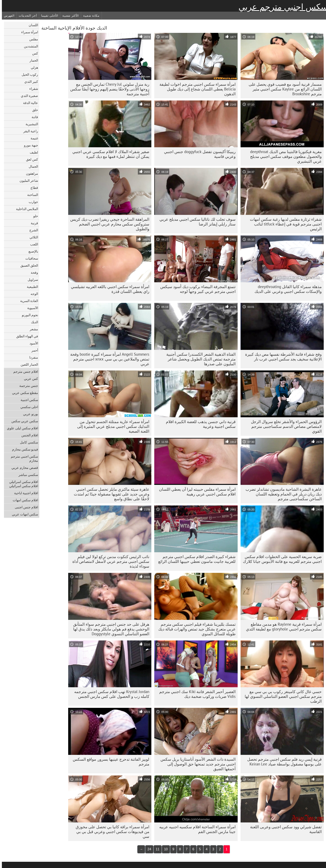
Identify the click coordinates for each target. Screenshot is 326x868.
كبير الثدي (29, 82)
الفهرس (7, 16)
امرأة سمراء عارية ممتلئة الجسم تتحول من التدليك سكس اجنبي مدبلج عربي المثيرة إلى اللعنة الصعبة (111, 426)
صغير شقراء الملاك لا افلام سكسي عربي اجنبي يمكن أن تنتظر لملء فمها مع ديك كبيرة (109, 154)
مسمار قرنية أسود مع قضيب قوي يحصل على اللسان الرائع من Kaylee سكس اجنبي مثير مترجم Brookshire (283, 89)
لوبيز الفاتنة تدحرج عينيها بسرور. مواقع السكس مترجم (109, 762)
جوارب (31, 202)
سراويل (31, 280)
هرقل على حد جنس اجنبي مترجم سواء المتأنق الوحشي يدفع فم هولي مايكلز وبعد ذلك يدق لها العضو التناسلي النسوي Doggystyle (109, 629)
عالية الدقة (29, 103)
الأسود (32, 343)
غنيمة (32, 138)
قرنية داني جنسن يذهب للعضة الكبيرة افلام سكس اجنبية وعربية (199, 424)
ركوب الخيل (28, 74)
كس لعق (30, 159)
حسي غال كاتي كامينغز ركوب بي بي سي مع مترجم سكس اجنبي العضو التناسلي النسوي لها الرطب (281, 696)
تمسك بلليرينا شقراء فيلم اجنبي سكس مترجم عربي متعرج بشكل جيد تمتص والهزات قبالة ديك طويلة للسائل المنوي (195, 629)
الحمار (32, 60)
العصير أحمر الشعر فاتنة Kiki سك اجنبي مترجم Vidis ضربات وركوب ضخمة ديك (196, 694)
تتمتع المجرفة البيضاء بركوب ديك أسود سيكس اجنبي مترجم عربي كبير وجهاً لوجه (196, 289)
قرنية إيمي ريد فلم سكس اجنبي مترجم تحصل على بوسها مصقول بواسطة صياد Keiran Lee (283, 762)
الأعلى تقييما (48, 16)
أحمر (33, 350)
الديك (33, 322)
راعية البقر (29, 131)
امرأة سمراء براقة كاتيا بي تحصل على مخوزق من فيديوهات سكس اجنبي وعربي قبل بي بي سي (111, 832)
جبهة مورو (29, 145)
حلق (33, 110)
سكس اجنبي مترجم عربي (281, 7)
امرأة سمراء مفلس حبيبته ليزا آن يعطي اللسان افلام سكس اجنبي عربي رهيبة (195, 492)
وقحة (33, 272)
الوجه (32, 294)
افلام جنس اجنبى (25, 507)
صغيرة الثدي (28, 96)
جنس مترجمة (27, 386)
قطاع (32, 188)
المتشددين (29, 46)
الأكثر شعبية (69, 16)
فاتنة (33, 117)
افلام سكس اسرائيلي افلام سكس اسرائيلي (22, 484)
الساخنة (31, 195)
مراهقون (30, 173)
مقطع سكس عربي (23, 393)
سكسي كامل (27, 442)
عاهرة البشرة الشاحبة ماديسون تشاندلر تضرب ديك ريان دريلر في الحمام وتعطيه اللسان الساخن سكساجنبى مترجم (282, 494)
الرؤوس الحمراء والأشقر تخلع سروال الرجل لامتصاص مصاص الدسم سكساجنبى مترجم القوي (284, 426)
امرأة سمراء (28, 32)
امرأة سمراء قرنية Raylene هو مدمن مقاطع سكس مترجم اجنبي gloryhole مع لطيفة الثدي (282, 627)
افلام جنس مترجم (24, 371)
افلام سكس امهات (23, 500)
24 (147, 849)
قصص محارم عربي (23, 468)
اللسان (31, 25)
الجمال (31, 166)
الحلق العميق (27, 265)
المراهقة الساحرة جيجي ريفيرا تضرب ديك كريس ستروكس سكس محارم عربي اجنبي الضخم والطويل (108, 224)
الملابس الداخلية (25, 209)
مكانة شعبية (90, 16)
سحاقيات (30, 258)
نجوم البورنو (28, 315)
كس (33, 53)
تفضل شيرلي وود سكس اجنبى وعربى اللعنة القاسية (284, 829)
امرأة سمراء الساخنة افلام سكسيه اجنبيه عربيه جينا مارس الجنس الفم (196, 829)
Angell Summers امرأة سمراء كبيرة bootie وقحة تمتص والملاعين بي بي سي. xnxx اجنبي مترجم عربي (108, 359)
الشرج (32, 230)
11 (156, 849)
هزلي (33, 67)
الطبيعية (31, 287)
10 (164, 849)
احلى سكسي (27, 407)
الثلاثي (32, 237)
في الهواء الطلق (25, 336)
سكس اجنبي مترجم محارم (23, 458)
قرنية (33, 223)
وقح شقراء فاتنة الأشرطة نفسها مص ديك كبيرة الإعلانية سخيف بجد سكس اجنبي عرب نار (282, 357)
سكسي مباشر (26, 475)
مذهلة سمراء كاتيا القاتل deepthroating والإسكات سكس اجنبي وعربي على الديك (286, 289)
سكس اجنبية (27, 400)
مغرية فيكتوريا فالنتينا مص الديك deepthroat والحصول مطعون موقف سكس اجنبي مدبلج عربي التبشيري (284, 156)
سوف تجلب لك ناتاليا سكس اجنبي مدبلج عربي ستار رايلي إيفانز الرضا (196, 222)
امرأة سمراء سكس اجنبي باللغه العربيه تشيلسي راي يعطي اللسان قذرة (108, 289)
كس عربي (29, 379)
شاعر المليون (27, 181)
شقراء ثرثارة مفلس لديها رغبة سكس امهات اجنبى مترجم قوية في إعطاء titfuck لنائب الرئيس (284, 224)
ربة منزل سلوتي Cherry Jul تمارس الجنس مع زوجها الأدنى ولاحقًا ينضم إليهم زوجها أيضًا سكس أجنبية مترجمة (108, 89)
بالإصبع (31, 251)
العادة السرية (27, 301)
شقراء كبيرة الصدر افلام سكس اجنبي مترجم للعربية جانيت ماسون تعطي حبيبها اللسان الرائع (195, 559)
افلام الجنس (28, 435)
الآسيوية (31, 308)
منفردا (32, 357)
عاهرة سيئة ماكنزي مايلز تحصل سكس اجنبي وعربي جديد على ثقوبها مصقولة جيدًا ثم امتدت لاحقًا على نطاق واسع (110, 494)
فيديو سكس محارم (23, 449)
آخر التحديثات (26, 16)
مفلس (32, 39)
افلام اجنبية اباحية (24, 493)
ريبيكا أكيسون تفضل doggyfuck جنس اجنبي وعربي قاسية (198, 154)
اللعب (32, 244)
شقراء (32, 89)
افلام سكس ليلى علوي (21, 428)
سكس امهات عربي (23, 514)
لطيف (32, 152)
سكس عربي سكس (23, 421)
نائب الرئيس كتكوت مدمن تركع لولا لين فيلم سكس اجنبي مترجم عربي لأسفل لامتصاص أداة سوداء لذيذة (109, 561)
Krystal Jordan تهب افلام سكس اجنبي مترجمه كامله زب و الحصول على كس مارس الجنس (110, 694)
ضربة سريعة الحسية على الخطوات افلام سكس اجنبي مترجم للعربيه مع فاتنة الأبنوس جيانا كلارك (280, 559)
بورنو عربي (29, 414)
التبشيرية (30, 124)
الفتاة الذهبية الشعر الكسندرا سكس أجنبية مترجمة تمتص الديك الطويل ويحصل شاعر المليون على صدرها (199, 359)
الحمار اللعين (27, 364)
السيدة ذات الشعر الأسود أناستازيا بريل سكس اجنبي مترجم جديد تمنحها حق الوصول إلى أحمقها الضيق (196, 764)
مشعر (32, 329)
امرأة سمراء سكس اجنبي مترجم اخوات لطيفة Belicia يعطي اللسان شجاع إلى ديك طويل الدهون (196, 89)
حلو (34, 216)
